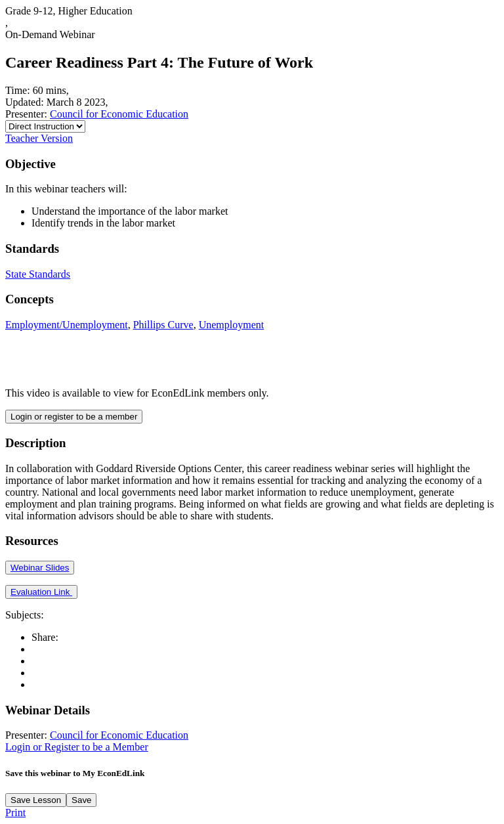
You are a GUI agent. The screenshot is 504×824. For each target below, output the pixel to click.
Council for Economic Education (119, 114)
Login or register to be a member (74, 417)
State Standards (38, 274)
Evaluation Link (41, 592)
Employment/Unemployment (67, 325)
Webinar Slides (40, 568)
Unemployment (232, 325)
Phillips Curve (163, 325)
